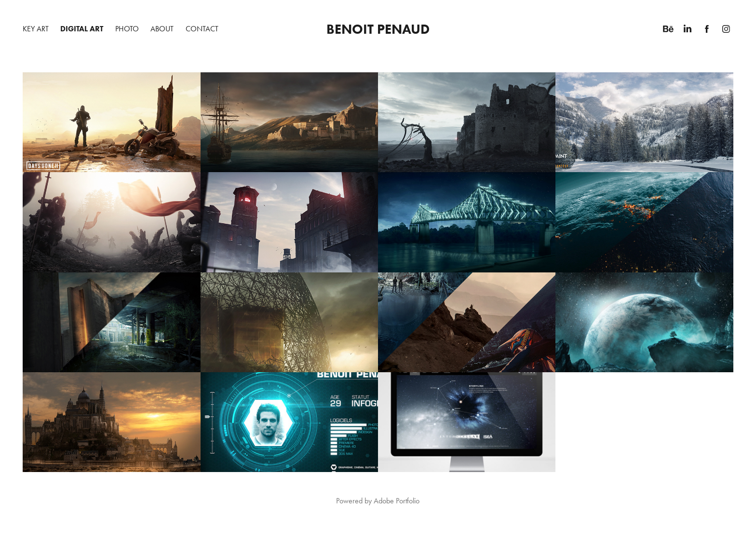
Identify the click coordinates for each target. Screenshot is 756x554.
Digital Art (82, 29)
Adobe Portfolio (397, 501)
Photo (127, 29)
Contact (202, 29)
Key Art (36, 29)
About (162, 29)
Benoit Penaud (378, 29)
